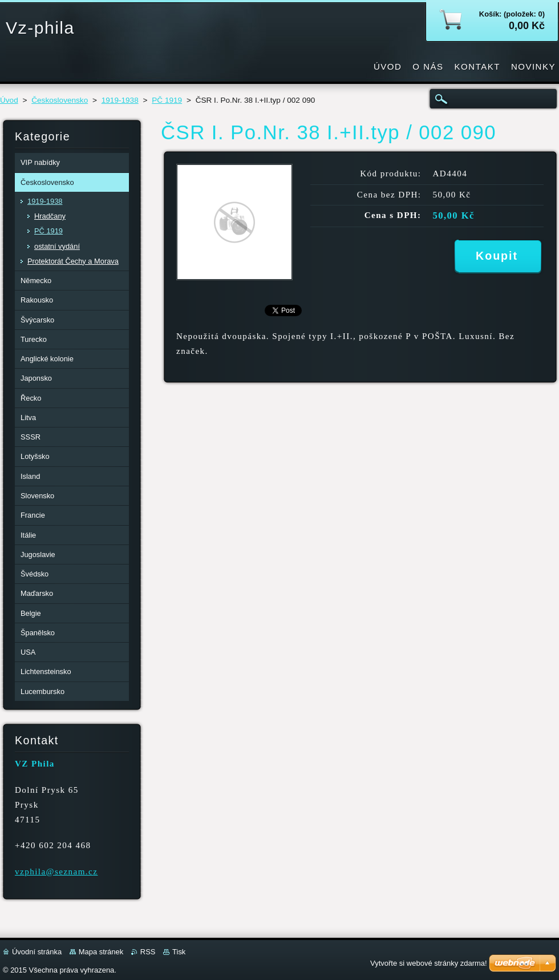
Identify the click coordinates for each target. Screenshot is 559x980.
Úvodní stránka (37, 952)
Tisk (179, 952)
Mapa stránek (101, 952)
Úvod (9, 100)
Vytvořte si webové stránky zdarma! (429, 963)
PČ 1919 (167, 100)
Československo (60, 100)
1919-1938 (120, 100)
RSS (148, 952)
